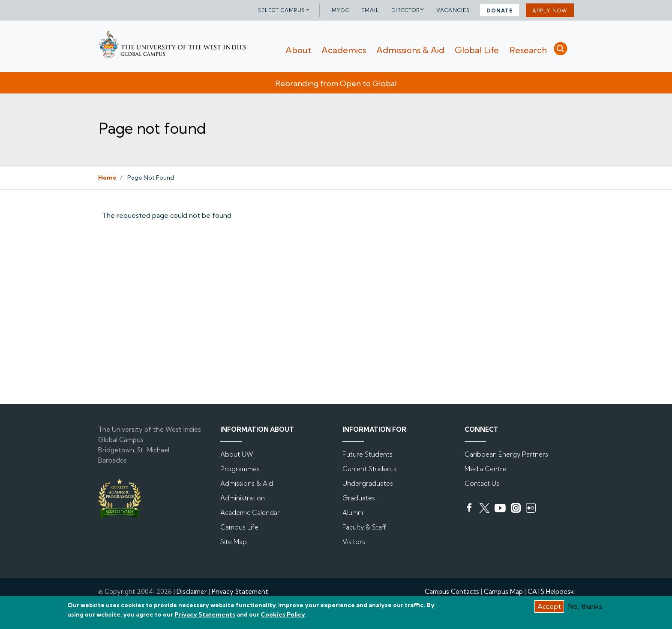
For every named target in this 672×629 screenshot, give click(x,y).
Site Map (234, 542)
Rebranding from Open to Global (336, 83)
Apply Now (550, 11)
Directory (408, 10)
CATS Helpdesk (551, 591)
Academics (344, 50)
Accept (549, 608)
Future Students (367, 454)
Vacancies (453, 10)
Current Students (369, 469)
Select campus (282, 10)
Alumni (353, 513)
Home (107, 178)
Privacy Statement (240, 591)
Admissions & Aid (410, 50)
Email (370, 10)
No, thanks (585, 608)
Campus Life (239, 527)
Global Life (477, 50)
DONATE (499, 11)
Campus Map (503, 591)
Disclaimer (192, 591)
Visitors (354, 542)
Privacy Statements (205, 617)
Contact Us (482, 483)
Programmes (240, 469)
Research (528, 50)
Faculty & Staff (364, 527)
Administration (243, 498)
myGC (340, 10)
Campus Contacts (452, 591)
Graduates (359, 498)
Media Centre (486, 469)
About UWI (237, 454)
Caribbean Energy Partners (506, 454)
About (298, 50)
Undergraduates (368, 483)
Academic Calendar (250, 513)
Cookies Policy (283, 617)
